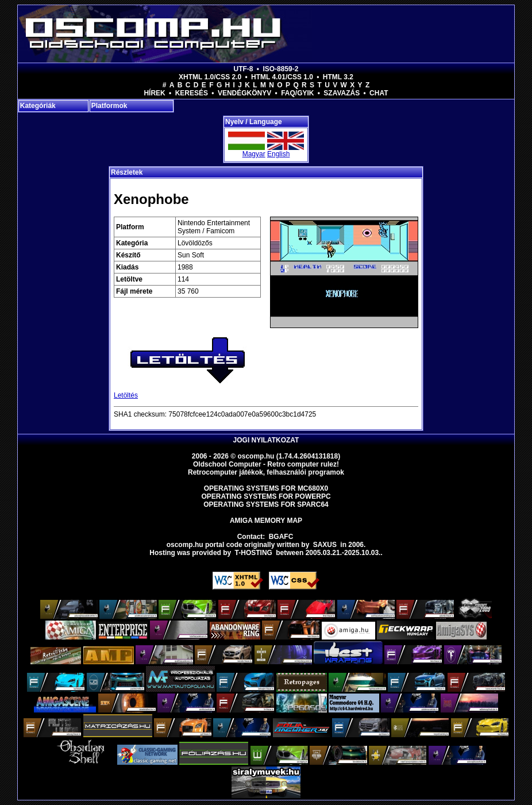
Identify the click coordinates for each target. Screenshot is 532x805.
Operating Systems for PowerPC (266, 496)
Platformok (109, 106)
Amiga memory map (266, 521)
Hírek (154, 93)
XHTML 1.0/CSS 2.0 (210, 77)
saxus (325, 545)
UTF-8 (244, 69)
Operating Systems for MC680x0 (266, 488)
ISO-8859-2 (280, 69)
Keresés (192, 93)
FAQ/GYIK (297, 93)
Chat (379, 93)
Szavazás (342, 93)
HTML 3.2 (338, 77)
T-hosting (254, 553)
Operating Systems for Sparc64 (266, 504)
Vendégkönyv (244, 93)
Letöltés (126, 395)
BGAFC (281, 537)
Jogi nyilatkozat (266, 440)
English (278, 154)
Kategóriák (38, 106)
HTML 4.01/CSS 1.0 (282, 77)
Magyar (254, 154)
